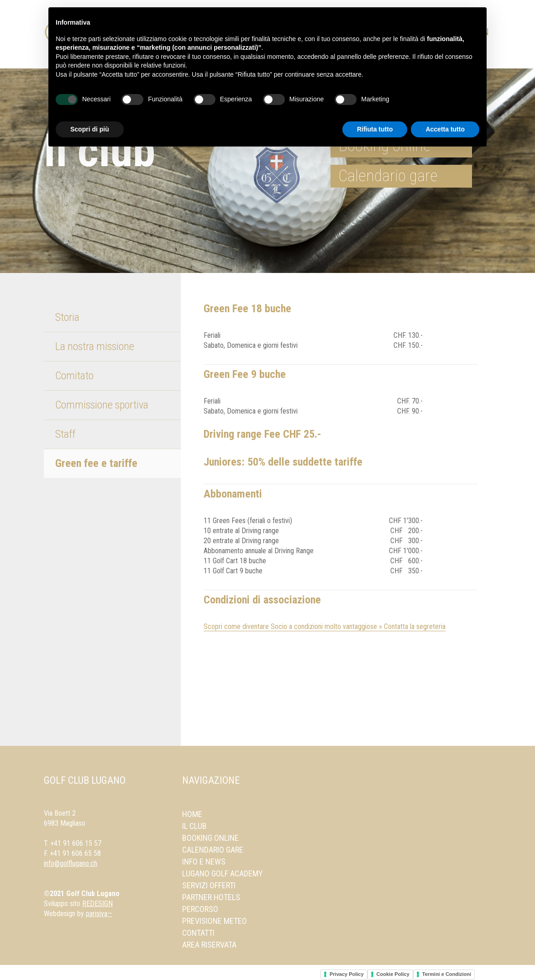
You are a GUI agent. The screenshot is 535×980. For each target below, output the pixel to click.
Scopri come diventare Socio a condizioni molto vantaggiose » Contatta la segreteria (325, 626)
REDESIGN (97, 904)
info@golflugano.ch (71, 863)
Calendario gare (388, 176)
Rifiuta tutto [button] (375, 129)
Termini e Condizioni (447, 974)
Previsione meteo (215, 921)
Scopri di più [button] (90, 129)
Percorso (200, 909)
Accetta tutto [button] (445, 129)
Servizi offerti (209, 885)
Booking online (210, 838)
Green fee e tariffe (96, 463)
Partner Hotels (211, 897)
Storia (67, 317)
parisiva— (99, 914)
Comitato (74, 376)
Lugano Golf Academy (223, 873)
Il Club (194, 826)
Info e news (204, 862)
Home (192, 814)
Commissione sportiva (102, 405)
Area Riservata (209, 945)
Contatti (198, 933)
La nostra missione (95, 346)
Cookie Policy (393, 974)
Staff (65, 434)
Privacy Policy (347, 974)
